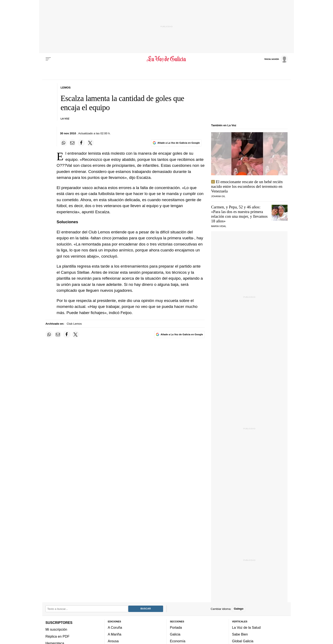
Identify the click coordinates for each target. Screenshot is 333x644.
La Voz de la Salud (246, 627)
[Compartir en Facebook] (81, 143)
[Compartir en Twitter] (90, 143)
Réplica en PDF (57, 636)
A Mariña (115, 634)
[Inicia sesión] (276, 59)
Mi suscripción (56, 630)
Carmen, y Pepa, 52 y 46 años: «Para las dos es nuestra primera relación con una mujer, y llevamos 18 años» (239, 214)
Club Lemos (74, 324)
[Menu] (48, 59)
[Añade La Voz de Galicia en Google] (176, 143)
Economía (178, 641)
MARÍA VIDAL (219, 226)
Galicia (175, 634)
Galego (239, 609)
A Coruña (115, 627)
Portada (176, 627)
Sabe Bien (240, 634)
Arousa (113, 641)
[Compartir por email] (72, 143)
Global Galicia (243, 641)
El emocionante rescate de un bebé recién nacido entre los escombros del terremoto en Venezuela (247, 186)
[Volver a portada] (167, 59)
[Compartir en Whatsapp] (64, 143)
